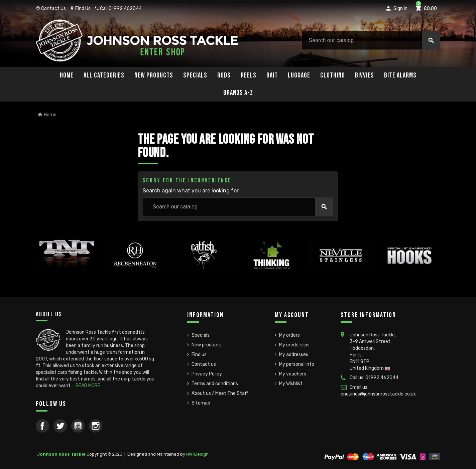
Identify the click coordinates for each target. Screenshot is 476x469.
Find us (199, 355)
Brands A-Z (238, 93)
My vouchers (293, 374)
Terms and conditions (215, 384)
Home (67, 75)
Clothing (333, 75)
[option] (67, 270)
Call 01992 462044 (118, 9)
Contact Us (51, 9)
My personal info (297, 364)
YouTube (78, 426)
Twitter (60, 426)
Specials (195, 75)
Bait (272, 75)
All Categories (104, 75)
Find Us (80, 9)
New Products (154, 75)
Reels (249, 75)
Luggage (299, 75)
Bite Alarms (400, 75)
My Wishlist (291, 384)
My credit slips (294, 345)
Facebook (42, 426)
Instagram (96, 426)
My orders (289, 335)
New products (207, 345)
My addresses (294, 355)
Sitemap (201, 403)
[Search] (371, 40)
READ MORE (88, 386)
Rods (224, 75)
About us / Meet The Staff (220, 393)
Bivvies (365, 75)
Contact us (204, 364)
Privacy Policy (207, 374)
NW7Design (197, 454)
